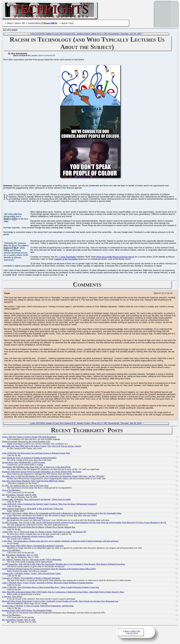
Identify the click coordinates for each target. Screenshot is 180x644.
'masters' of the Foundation (66, 260)
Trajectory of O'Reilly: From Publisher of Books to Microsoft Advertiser (31, 579)
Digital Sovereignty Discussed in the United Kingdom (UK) (26, 442)
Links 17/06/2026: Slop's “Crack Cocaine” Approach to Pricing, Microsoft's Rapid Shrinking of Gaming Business (48, 583)
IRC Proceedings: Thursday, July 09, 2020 (123, 34)
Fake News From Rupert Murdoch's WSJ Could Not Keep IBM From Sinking (33, 481)
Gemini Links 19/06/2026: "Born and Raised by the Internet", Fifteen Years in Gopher (36, 500)
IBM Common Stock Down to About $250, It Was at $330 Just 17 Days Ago (33, 509)
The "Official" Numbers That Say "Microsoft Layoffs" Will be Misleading (32, 560)
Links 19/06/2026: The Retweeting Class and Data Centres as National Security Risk (36, 454)
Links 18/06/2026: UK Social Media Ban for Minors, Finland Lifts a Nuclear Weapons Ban (39, 528)
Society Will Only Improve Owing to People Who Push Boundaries (29, 437)
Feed (71, 23)
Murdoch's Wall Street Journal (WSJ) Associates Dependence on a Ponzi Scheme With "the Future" (42, 472)
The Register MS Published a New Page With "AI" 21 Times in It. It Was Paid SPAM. (36, 468)
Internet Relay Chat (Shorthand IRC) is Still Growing (23, 463)
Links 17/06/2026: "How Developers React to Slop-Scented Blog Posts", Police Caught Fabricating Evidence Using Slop (50, 588)
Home (10, 23)
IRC (24, 23)
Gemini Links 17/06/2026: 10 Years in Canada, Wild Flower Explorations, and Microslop (38, 606)
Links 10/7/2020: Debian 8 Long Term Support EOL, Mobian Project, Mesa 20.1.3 (66, 34)
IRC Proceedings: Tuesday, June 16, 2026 (19, 620)
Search (64, 23)
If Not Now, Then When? (12, 597)
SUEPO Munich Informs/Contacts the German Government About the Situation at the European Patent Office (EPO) (49, 569)
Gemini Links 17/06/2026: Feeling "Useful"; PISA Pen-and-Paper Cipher (31, 574)
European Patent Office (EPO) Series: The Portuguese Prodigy (27, 611)
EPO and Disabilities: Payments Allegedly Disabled (23, 519)
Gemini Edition (34, 23)
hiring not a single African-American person (115, 257)
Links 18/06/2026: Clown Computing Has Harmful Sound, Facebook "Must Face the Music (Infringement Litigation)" (49, 505)
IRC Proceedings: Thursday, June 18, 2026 (19, 495)
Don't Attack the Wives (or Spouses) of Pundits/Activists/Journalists (29, 458)
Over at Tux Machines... (12, 491)
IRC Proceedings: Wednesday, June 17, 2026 (20, 556)
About (17, 23)
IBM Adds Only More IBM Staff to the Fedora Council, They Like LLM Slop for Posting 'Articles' (42, 447)
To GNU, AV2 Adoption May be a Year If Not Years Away (25, 486)
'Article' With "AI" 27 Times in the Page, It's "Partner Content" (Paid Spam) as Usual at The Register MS (44, 532)
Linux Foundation (68, 257)
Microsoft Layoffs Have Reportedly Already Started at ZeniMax (28, 537)
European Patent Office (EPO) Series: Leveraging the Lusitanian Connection (33, 546)
